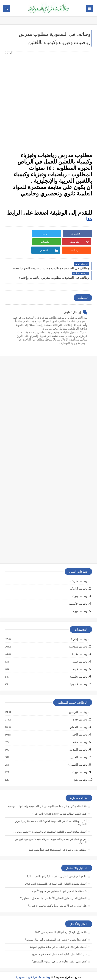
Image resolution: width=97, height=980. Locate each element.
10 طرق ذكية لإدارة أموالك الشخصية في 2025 (61, 924)
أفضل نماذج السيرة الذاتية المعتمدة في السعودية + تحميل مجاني (50, 824)
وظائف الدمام (78, 719)
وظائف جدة (80, 711)
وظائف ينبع (80, 772)
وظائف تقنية (79, 646)
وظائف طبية (79, 653)
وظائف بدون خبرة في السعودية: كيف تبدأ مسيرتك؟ (58, 842)
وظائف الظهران (77, 756)
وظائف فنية (80, 661)
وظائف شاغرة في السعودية (33, 969)
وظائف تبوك (79, 764)
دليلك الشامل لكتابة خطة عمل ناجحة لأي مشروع (59, 946)
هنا (89, 219)
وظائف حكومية (78, 595)
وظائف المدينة (78, 741)
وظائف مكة (80, 734)
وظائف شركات (78, 573)
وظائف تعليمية (78, 668)
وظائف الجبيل (78, 749)
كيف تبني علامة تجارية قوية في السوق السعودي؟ (59, 953)
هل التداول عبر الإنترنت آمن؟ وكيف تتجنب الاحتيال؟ (57, 897)
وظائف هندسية (78, 638)
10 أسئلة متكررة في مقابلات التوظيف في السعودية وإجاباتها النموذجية (47, 798)
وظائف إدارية (79, 631)
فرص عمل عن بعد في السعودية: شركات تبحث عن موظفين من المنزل (51, 833)
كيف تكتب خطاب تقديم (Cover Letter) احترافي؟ (59, 806)
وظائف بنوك (80, 588)
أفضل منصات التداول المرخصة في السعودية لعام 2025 (56, 876)
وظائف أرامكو (79, 580)
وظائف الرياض (78, 704)
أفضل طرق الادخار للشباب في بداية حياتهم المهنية (58, 939)
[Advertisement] (48, 102)
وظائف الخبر (79, 726)
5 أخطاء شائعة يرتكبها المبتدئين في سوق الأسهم (59, 883)
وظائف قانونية (78, 676)
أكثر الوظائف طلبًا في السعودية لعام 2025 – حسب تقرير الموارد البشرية (50, 815)
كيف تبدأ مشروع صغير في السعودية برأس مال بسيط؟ (56, 931)
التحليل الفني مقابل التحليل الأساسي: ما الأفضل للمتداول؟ (53, 890)
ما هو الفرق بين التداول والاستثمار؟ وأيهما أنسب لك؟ (57, 868)
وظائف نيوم (80, 603)
